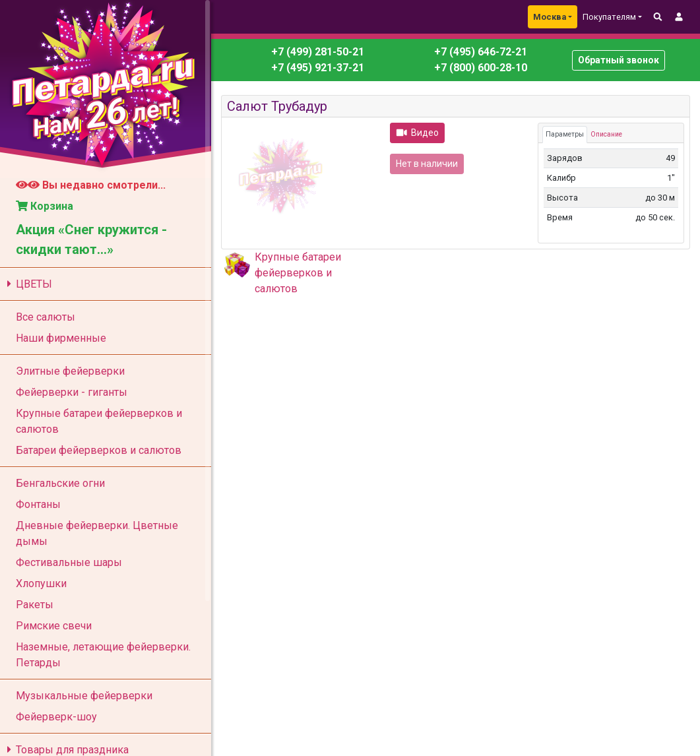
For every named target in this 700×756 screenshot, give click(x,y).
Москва (550, 17)
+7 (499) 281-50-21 (318, 52)
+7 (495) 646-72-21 (479, 52)
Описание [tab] (606, 134)
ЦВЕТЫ (27, 284)
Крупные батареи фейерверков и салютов (298, 273)
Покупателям (609, 17)
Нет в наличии (427, 164)
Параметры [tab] (565, 134)
